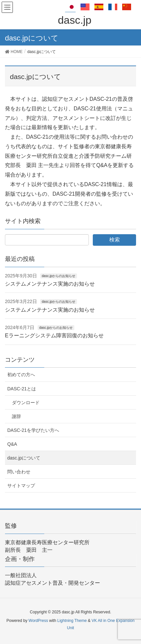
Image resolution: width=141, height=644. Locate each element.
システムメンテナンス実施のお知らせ (50, 284)
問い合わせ (19, 472)
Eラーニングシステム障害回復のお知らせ (54, 336)
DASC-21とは (22, 389)
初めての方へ (21, 375)
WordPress (38, 621)
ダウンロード (26, 403)
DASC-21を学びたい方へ (33, 430)
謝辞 (17, 416)
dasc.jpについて (24, 458)
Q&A (12, 444)
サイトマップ (21, 486)
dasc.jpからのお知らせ (59, 276)
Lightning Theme (72, 621)
